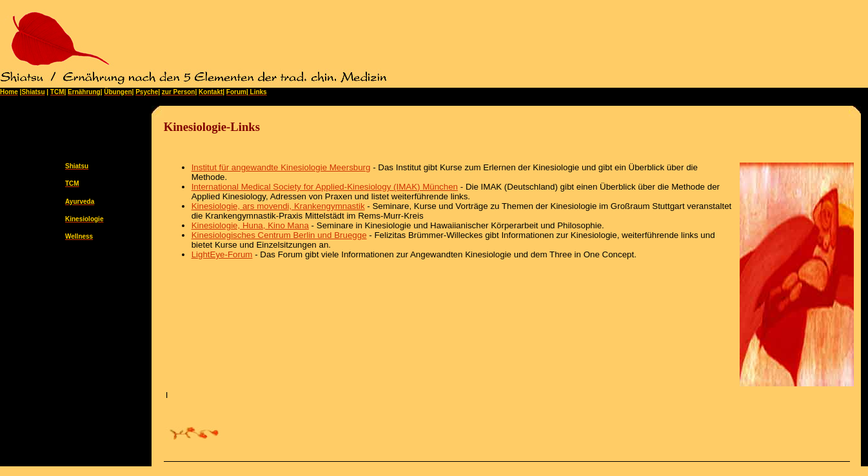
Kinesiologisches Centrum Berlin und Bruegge (279, 235)
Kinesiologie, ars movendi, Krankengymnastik (278, 206)
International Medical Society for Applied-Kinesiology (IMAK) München (325, 187)
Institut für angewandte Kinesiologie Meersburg (281, 167)
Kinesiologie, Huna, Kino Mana (250, 225)
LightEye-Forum (222, 254)
